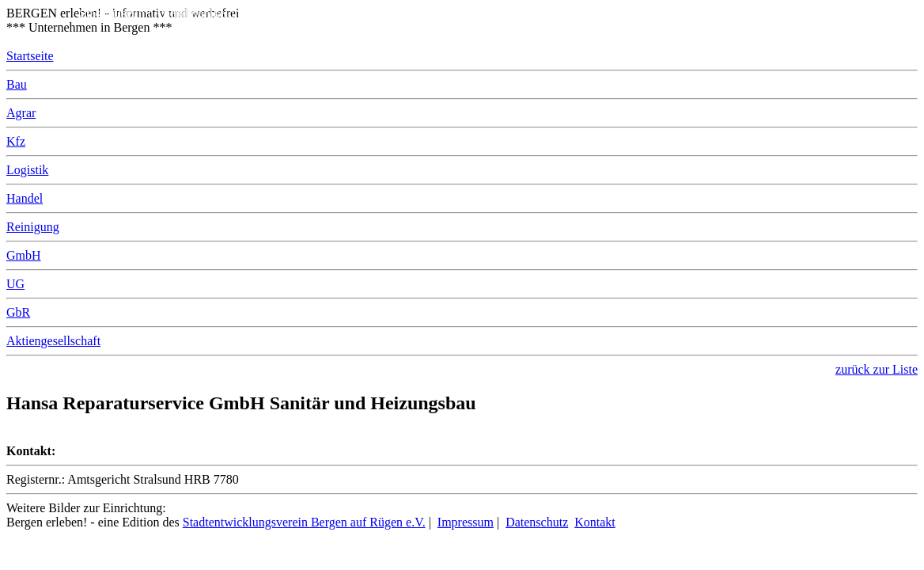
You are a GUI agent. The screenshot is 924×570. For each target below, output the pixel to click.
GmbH (24, 255)
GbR (18, 312)
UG (15, 284)
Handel (25, 198)
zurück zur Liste (877, 369)
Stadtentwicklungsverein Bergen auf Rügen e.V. (304, 522)
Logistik (27, 170)
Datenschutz (537, 522)
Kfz (16, 141)
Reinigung (33, 227)
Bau (17, 84)
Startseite (30, 56)
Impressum (466, 522)
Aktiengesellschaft (53, 341)
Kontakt (595, 522)
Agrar (21, 113)
